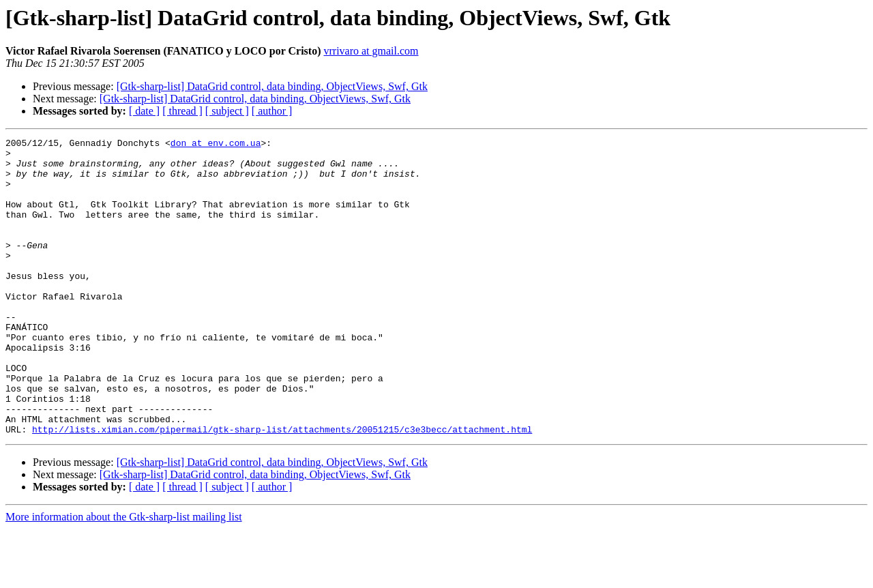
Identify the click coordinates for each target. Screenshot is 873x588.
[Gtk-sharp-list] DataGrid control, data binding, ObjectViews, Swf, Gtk (272, 86)
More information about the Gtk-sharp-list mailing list (124, 576)
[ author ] (272, 111)
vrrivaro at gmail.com (371, 51)
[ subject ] (227, 111)
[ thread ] (182, 111)
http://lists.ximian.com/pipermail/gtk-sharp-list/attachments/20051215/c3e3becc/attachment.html (282, 488)
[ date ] (144, 111)
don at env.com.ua (216, 145)
